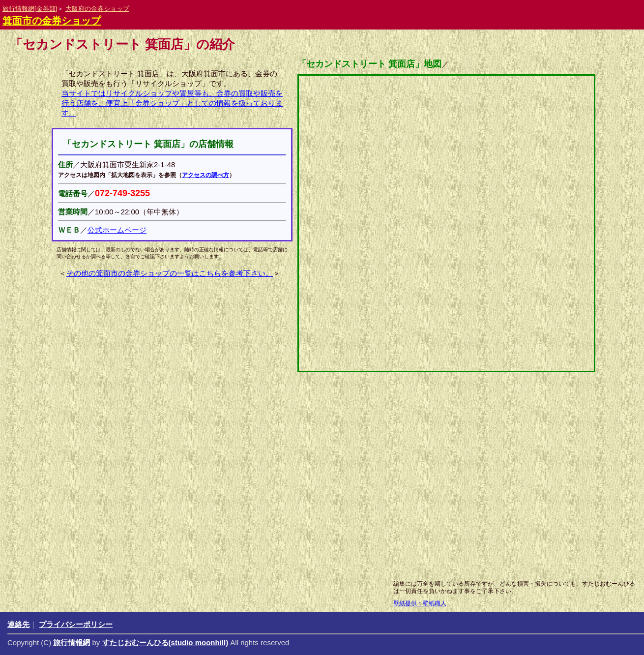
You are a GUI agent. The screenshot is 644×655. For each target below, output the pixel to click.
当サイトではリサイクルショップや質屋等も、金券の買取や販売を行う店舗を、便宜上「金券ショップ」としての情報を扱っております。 (172, 103)
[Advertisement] (297, 497)
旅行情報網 (72, 642)
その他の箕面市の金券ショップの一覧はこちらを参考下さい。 (170, 273)
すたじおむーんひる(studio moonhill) (165, 642)
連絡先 (18, 624)
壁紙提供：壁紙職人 (420, 603)
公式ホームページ (117, 230)
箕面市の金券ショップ (52, 21)
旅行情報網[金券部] (30, 9)
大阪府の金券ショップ (97, 9)
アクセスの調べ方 (205, 175)
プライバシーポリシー (76, 624)
